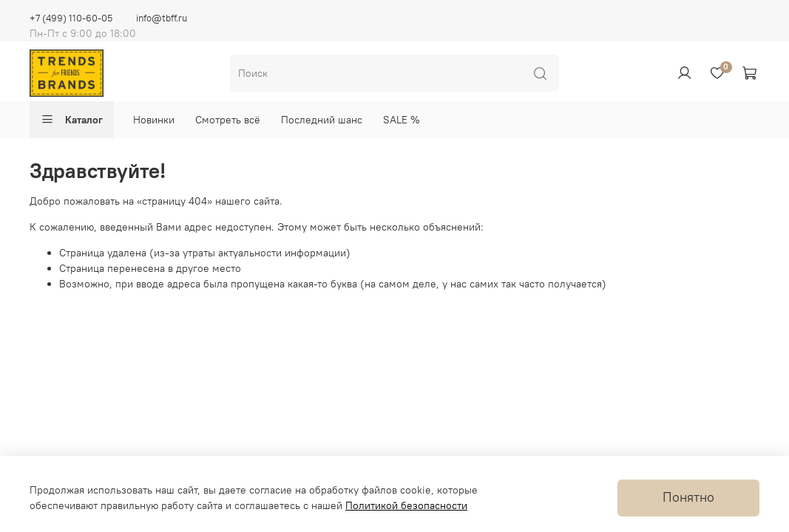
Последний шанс (322, 120)
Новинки (154, 120)
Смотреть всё (228, 120)
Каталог (72, 120)
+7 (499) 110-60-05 (71, 18)
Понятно (688, 497)
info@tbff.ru (162, 18)
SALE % (402, 120)
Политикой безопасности (406, 505)
